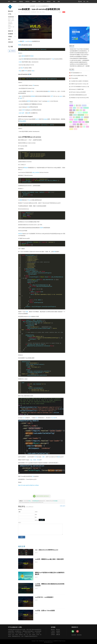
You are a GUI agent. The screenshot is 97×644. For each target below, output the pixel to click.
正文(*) (20, 523)
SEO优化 (81, 120)
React (9, 20)
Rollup (9, 25)
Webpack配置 (23, 121)
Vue (78, 124)
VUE (20, 45)
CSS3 (80, 122)
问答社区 (49, 1)
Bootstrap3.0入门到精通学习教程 (77, 89)
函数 (21, 200)
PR (34, 85)
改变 (28, 113)
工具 (33, 476)
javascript (84, 105)
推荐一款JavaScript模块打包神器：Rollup (79, 76)
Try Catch (54, 418)
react (71, 117)
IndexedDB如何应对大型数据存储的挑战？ (79, 58)
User (21, 234)
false (33, 71)
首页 (9, 1)
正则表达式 (10, 24)
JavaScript (85, 113)
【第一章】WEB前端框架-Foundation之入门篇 (80, 87)
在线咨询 (53, 633)
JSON (24, 110)
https (20, 71)
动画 (82, 117)
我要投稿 (12, 51)
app (21, 98)
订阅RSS (58, 633)
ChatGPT (72, 113)
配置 (23, 41)
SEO (9, 39)
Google (75, 115)
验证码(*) (37, 520)
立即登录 (53, 635)
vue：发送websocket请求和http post (47, 550)
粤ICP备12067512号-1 (48, 642)
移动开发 (27, 1)
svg (31, 460)
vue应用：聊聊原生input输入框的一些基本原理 (49, 559)
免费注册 (58, 635)
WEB (32, 96)
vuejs (64, 12)
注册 (87, 2)
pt (19, 53)
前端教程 (80, 113)
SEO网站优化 (81, 115)
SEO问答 (86, 117)
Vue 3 (37, 418)
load (19, 234)
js (31, 110)
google (87, 122)
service (30, 41)
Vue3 (74, 108)
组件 (34, 96)
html (28, 107)
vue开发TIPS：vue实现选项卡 (44, 597)
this (29, 200)
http (53, 59)
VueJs (13, 19)
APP (52, 96)
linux (71, 122)
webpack (46, 119)
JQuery (71, 105)
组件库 (29, 101)
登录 (84, 2)
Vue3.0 (13, 20)
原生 (49, 91)
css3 (77, 110)
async (61, 96)
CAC (36, 457)
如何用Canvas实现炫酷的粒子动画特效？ (79, 57)
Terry (30, 501)
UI (44, 1)
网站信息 (58, 630)
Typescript (10, 22)
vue (19, 41)
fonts (38, 460)
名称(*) (36, 512)
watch (20, 113)
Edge (87, 127)
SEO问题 (78, 117)
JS (32, 91)
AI (30, 317)
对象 (27, 312)
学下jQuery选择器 (74, 78)
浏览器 (32, 56)
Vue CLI (37, 119)
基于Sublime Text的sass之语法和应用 (78, 92)
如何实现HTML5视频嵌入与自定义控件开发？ (80, 55)
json (48, 101)
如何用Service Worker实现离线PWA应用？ (79, 64)
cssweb (86, 120)
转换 (59, 457)
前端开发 (72, 127)
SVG (71, 110)
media (34, 460)
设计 (81, 124)
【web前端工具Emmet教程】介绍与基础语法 (80, 81)
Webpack (10, 27)
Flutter (9, 28)
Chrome (71, 120)
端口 (22, 68)
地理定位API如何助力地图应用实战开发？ (79, 62)
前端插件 (15, 1)
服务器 (23, 56)
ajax (13, 27)
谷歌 (83, 122)
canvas (76, 120)
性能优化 (21, 1)
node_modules (36, 172)
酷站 (39, 1)
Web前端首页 (21, 6)
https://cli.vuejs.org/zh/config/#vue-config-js (28, 485)
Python (71, 129)
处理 (54, 252)
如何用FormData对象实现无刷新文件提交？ (79, 53)
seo (81, 108)
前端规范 (34, 1)
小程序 (86, 115)
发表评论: (20, 509)
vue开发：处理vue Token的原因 (45, 611)
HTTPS (25, 71)
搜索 (80, 2)
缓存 (44, 457)
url (23, 59)
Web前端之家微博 (78, 631)
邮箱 (36, 515)
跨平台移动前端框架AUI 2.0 (76, 73)
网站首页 (11, 11)
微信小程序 (86, 108)
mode (20, 62)
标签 (54, 1)
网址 (36, 517)
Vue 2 (24, 418)
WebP (41, 228)
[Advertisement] (79, 17)
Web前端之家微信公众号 (73, 631)
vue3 (74, 110)
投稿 (59, 1)
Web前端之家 (36, 501)
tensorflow (75, 122)
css (74, 117)
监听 (23, 113)
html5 (71, 108)
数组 (71, 124)
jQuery (9, 19)
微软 (81, 127)
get (21, 96)
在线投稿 (58, 631)
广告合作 (53, 631)
